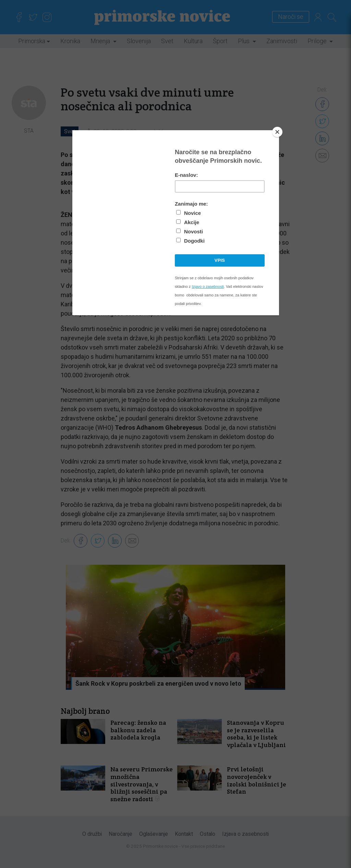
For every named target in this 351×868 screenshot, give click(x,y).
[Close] (277, 132)
